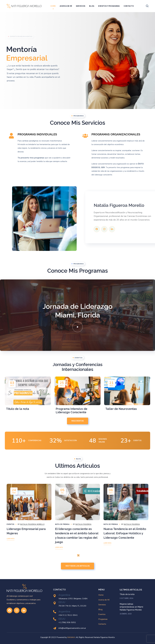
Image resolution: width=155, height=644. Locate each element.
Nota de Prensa (62, 524)
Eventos (10, 524)
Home (101, 595)
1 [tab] (78, 555)
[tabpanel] (29, 514)
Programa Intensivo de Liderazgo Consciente (72, 411)
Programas (103, 619)
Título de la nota (18, 409)
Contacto (102, 624)
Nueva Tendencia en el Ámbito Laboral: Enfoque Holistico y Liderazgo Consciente (125, 533)
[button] (147, 6)
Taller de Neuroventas (121, 409)
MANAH (71, 637)
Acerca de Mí (104, 600)
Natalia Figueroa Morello (32, 524)
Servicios (102, 605)
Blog (100, 609)
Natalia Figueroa (83, 524)
